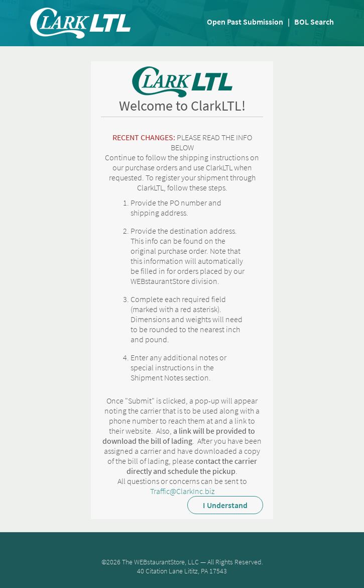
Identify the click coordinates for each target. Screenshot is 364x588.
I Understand (225, 505)
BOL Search (314, 22)
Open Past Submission (245, 22)
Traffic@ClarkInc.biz (182, 491)
